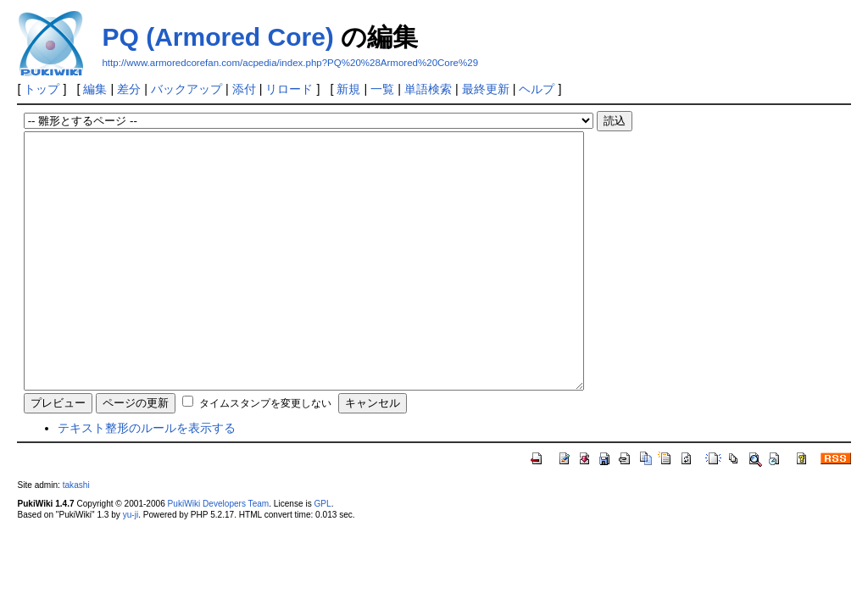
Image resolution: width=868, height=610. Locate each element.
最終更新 (486, 89)
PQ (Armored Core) (217, 37)
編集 (95, 89)
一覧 (382, 89)
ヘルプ (537, 89)
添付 (244, 89)
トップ (42, 89)
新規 (348, 89)
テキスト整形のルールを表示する (147, 479)
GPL (322, 555)
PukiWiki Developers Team (219, 555)
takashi (76, 536)
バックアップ (186, 89)
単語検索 (428, 89)
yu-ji (131, 566)
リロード (289, 89)
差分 (129, 89)
